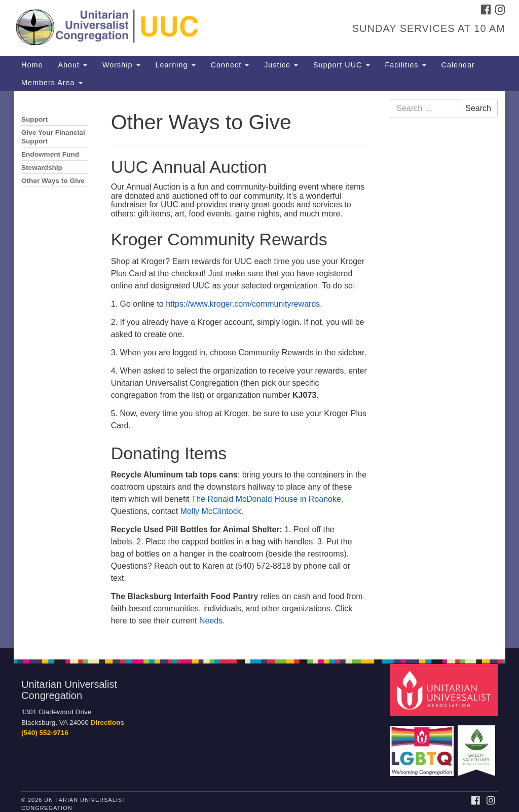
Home (32, 65)
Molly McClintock (211, 511)
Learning (176, 65)
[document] (259, 370)
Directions (107, 723)
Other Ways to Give (53, 181)
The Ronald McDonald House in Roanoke (266, 499)
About (72, 65)
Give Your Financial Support (53, 137)
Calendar (458, 65)
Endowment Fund (50, 154)
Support (34, 119)
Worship (121, 65)
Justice (281, 65)
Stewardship (42, 168)
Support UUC (342, 65)
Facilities (406, 65)
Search (478, 108)
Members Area (52, 83)
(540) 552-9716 (45, 733)
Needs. (212, 621)
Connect (230, 65)
